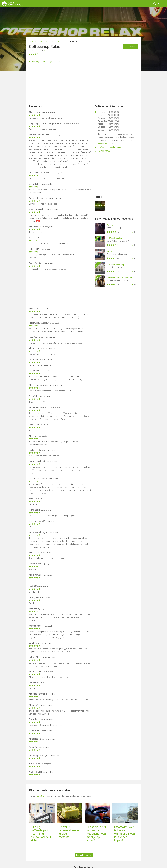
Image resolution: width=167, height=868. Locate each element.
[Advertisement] (83, 85)
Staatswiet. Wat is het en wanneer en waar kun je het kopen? (125, 834)
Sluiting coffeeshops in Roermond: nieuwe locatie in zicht (41, 834)
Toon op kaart (130, 47)
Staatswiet (102, 143)
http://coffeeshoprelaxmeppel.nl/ (111, 147)
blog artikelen (41, 796)
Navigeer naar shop (53, 62)
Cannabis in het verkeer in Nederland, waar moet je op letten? (97, 834)
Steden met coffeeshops (45, 41)
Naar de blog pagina (84, 855)
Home (31, 41)
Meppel (60, 41)
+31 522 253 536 (104, 151)
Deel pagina (35, 62)
